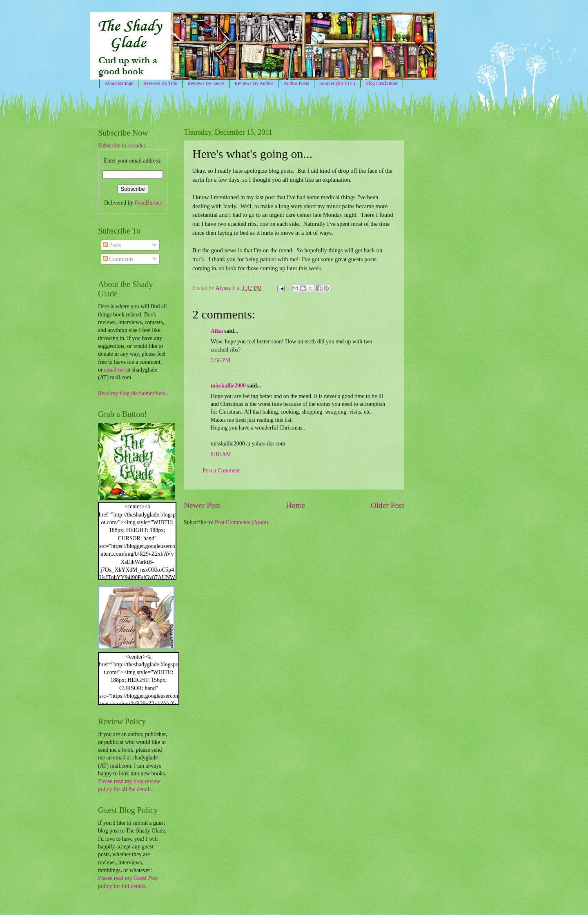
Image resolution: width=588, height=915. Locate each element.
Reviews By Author (254, 83)
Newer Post (202, 505)
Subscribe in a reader (122, 146)
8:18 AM (221, 454)
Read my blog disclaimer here (132, 393)
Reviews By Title (160, 83)
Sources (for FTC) (337, 83)
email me (115, 370)
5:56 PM (220, 360)
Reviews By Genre (206, 83)
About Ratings (119, 83)
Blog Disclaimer (382, 83)
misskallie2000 (228, 386)
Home (295, 505)
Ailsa (217, 331)
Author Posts (296, 83)
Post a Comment (221, 471)
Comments (118, 259)
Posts (112, 245)
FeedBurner (148, 203)
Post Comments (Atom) (242, 522)
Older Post (388, 505)
